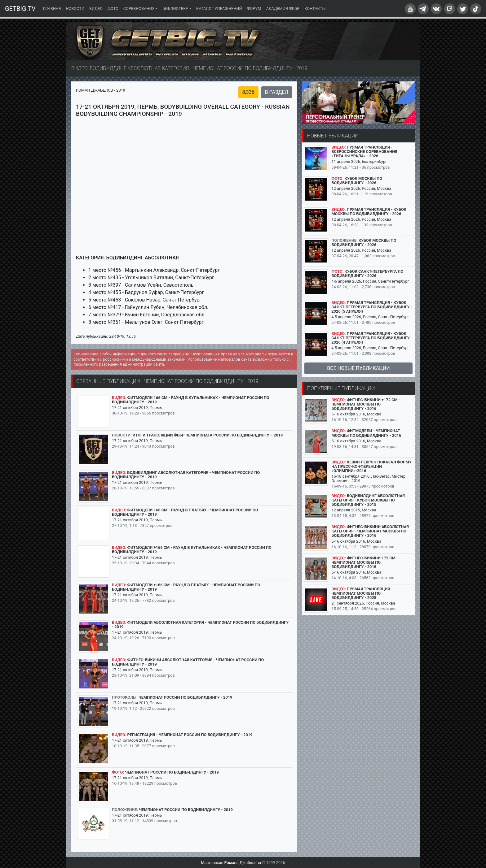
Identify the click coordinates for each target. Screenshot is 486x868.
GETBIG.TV (20, 9)
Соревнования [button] (139, 9)
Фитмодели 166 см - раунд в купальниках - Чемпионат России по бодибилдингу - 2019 (191, 400)
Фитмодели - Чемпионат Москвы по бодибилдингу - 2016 (366, 433)
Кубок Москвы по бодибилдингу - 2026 (357, 181)
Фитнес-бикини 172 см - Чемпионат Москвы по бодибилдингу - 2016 (365, 562)
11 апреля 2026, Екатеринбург (359, 161)
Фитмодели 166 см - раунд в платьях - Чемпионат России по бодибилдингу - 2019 (185, 512)
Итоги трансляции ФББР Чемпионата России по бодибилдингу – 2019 (208, 435)
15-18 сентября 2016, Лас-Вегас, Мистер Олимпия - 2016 (368, 478)
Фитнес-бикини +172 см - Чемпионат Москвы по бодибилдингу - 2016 (366, 404)
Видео (96, 9)
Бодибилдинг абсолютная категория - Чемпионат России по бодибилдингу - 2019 (186, 475)
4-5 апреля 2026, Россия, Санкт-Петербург (370, 281)
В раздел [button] (277, 92)
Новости (75, 9)
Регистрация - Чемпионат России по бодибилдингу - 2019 (190, 735)
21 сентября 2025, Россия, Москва (363, 603)
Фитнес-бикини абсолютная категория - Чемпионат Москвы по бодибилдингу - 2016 (370, 531)
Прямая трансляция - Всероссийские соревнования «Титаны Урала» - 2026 (364, 152)
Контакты (315, 9)
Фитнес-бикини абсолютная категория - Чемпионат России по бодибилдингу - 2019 (188, 662)
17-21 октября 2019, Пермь (137, 408)
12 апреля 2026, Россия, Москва (361, 188)
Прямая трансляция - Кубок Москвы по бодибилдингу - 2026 (369, 212)
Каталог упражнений (219, 9)
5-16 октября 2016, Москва (356, 414)
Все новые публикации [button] (358, 368)
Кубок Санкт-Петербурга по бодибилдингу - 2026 (367, 273)
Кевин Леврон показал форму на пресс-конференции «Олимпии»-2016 (371, 466)
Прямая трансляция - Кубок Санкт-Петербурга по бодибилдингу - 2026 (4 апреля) (372, 338)
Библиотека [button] (175, 9)
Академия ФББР (283, 9)
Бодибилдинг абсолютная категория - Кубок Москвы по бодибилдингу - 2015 (368, 500)
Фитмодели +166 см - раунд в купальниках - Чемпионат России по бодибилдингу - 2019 (192, 550)
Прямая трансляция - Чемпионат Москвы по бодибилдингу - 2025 (362, 593)
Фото (113, 9)
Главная (53, 8)
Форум (254, 9)
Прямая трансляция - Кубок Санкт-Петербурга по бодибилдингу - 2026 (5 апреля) (372, 307)
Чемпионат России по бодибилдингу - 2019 (186, 697)
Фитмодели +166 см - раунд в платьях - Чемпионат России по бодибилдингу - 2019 (186, 587)
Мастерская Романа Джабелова (231, 863)
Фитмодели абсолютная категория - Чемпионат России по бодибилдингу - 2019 (200, 625)
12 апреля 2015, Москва (354, 510)
